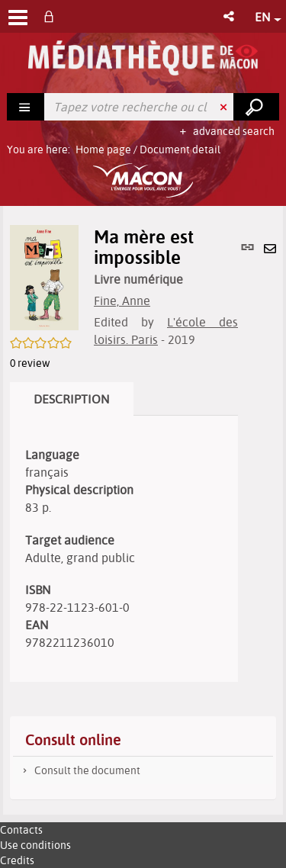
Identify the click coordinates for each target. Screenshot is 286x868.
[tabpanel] (124, 548)
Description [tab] (72, 399)
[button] (230, 16)
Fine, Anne (122, 301)
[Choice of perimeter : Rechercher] (26, 107)
